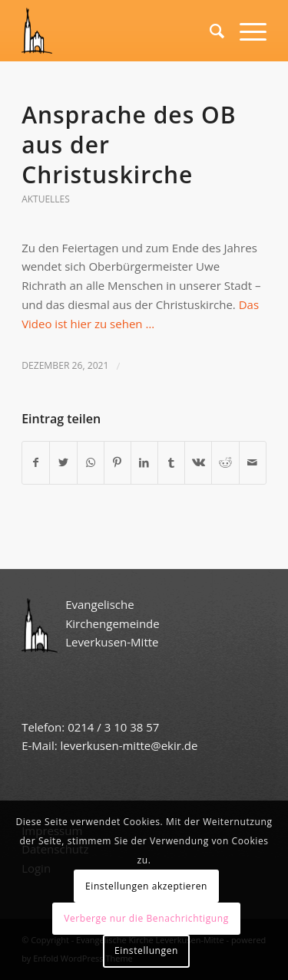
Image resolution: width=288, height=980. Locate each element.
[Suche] (209, 31)
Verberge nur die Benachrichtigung (146, 918)
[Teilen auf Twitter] (63, 463)
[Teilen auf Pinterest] (118, 463)
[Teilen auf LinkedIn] (144, 463)
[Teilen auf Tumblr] (171, 463)
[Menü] (245, 31)
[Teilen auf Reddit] (225, 463)
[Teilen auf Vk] (198, 463)
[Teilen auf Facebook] (36, 463)
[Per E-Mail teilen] (253, 463)
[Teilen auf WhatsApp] (91, 463)
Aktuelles (46, 199)
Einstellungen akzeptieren (146, 886)
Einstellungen (146, 950)
